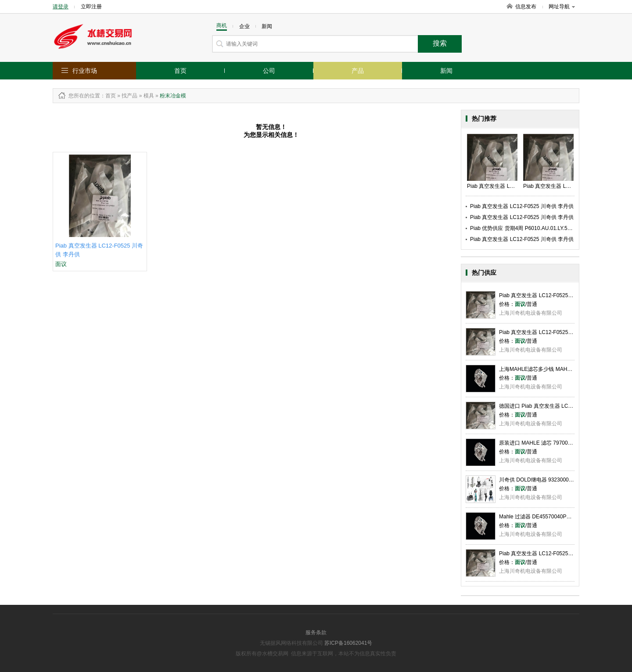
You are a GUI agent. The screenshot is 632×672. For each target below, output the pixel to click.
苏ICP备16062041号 (348, 643)
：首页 (108, 96)
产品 (358, 71)
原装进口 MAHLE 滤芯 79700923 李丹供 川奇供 (555, 443)
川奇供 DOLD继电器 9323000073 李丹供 (547, 480)
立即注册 (91, 7)
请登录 (61, 7)
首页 (180, 71)
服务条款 (316, 632)
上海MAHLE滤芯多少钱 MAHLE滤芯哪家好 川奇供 (558, 369)
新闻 (446, 71)
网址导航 (562, 7)
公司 (269, 71)
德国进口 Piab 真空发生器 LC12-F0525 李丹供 (553, 406)
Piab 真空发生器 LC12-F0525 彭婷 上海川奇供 (553, 332)
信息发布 (526, 7)
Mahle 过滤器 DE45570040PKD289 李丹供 (549, 517)
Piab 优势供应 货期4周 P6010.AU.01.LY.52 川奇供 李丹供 (537, 228)
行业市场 (85, 71)
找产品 (129, 96)
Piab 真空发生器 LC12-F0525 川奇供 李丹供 (522, 206)
